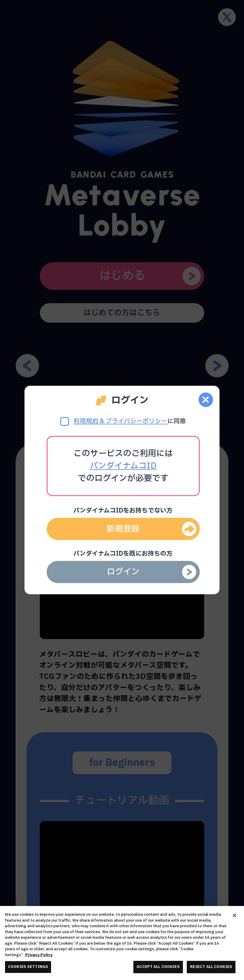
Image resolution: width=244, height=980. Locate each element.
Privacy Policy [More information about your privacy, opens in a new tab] (39, 955)
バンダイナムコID (123, 466)
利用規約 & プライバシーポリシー (120, 421)
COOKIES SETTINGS (28, 967)
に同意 (123, 421)
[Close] (235, 915)
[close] (206, 400)
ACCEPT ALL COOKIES (158, 967)
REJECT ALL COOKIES (211, 967)
